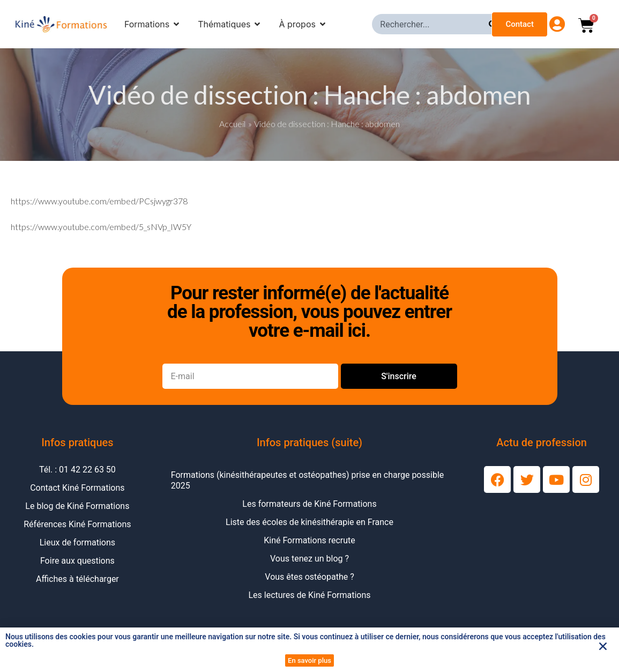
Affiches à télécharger (77, 579)
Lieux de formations (77, 542)
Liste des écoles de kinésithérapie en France (309, 522)
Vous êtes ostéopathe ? (309, 577)
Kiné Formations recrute (309, 540)
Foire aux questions (77, 561)
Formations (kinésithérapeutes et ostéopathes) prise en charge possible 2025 (308, 480)
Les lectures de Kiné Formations (309, 595)
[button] (603, 646)
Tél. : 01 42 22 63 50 (77, 470)
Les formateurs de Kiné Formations (309, 504)
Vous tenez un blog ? (309, 559)
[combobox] (430, 24)
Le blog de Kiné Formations (77, 506)
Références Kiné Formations (77, 524)
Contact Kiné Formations (77, 488)
